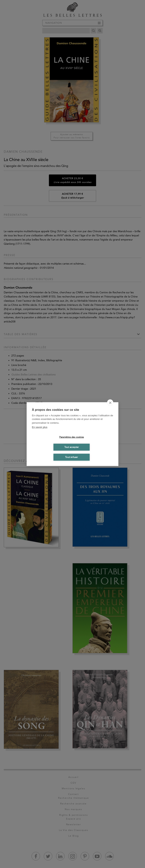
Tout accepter (72, 447)
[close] (110, 402)
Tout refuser (71, 457)
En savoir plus (40, 427)
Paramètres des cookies (72, 437)
